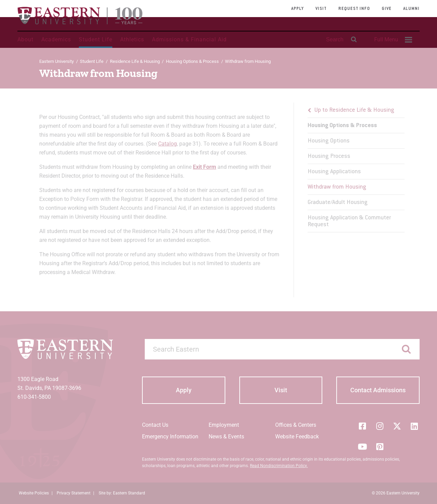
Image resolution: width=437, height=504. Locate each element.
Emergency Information (170, 437)
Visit (321, 9)
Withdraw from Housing (337, 187)
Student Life (96, 39)
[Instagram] (380, 426)
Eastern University (57, 61)
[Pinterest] (380, 447)
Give (387, 9)
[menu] (356, 167)
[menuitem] (392, 40)
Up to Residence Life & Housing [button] (354, 110)
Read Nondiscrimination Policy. (279, 466)
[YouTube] (362, 447)
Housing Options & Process (192, 61)
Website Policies (34, 493)
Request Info (354, 9)
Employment (224, 425)
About (25, 39)
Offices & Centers (296, 425)
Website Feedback (297, 437)
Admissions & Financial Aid (189, 39)
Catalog (167, 144)
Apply (298, 9)
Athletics (132, 39)
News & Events (226, 437)
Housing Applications (334, 172)
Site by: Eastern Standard (122, 493)
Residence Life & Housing (135, 61)
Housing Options (329, 141)
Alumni (411, 9)
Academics (56, 39)
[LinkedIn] (414, 426)
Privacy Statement (74, 493)
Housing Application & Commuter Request (349, 221)
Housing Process (329, 156)
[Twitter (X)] (397, 426)
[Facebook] (362, 426)
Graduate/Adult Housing (338, 203)
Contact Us (155, 425)
